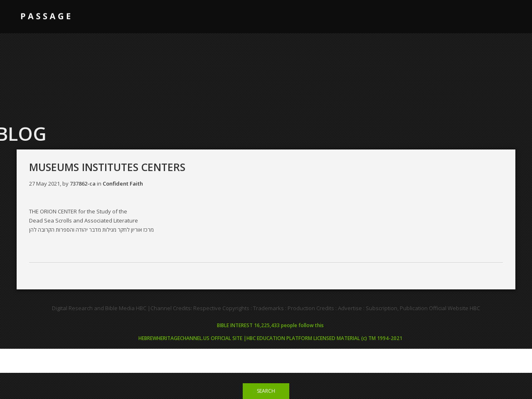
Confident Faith (123, 184)
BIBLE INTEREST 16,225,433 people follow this (270, 325)
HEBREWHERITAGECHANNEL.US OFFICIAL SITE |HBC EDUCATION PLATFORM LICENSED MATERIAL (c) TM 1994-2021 (270, 338)
